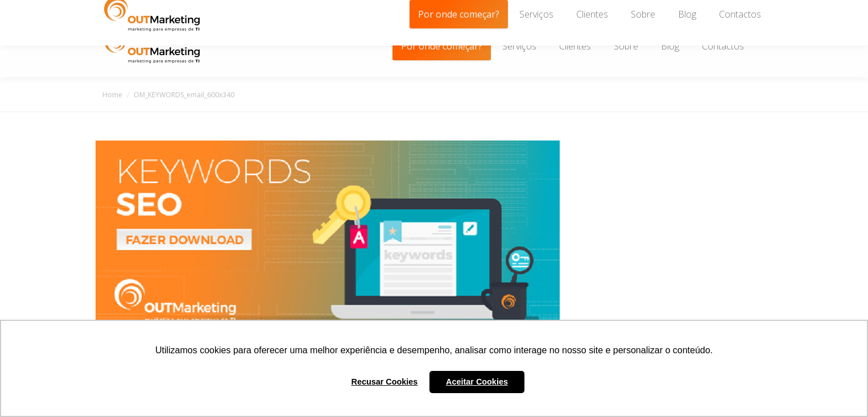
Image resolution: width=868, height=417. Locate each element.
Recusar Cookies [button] (385, 382)
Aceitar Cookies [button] (477, 382)
